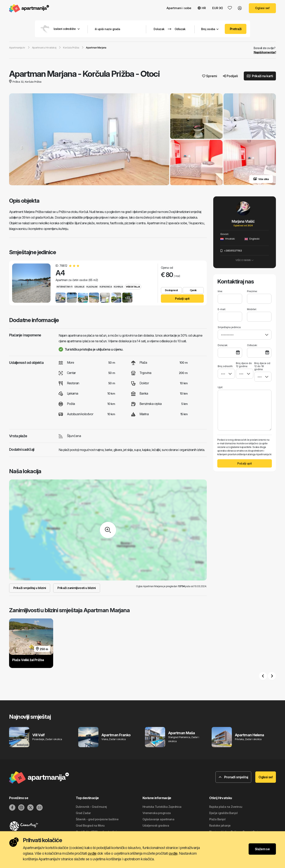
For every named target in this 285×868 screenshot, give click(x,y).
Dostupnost (171, 290)
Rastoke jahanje (220, 826)
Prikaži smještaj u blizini (30, 588)
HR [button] (202, 8)
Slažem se (262, 849)
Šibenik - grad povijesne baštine (97, 819)
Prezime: (252, 291)
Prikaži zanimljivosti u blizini (77, 588)
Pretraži (236, 29)
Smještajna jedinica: (229, 327)
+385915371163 (231, 251)
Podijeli (230, 76)
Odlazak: (252, 345)
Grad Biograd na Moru (90, 826)
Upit (220, 387)
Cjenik (193, 290)
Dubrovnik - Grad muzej (91, 807)
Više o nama (245, 260)
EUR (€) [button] (218, 8)
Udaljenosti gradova (156, 826)
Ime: (220, 291)
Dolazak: (223, 345)
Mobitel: (252, 309)
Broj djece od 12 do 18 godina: (262, 366)
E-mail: (222, 309)
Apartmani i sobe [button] (179, 8)
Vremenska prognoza (157, 813)
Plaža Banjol (217, 819)
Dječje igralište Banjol (223, 813)
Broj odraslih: (225, 365)
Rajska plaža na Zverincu (226, 807)
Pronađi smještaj (233, 777)
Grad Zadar (83, 813)
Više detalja (133, 287)
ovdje (92, 853)
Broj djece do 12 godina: (244, 365)
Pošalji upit (182, 299)
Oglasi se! (262, 8)
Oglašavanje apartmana (158, 819)
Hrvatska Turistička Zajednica (162, 807)
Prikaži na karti (260, 76)
